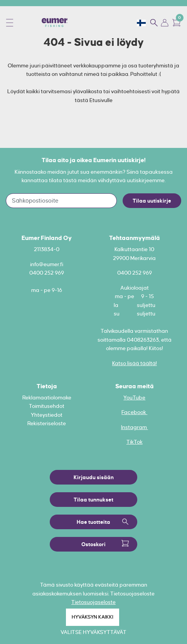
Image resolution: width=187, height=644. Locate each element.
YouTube (134, 397)
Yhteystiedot (47, 415)
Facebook (134, 412)
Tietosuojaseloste (93, 602)
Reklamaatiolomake (47, 397)
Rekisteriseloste (47, 423)
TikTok (135, 442)
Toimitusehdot (47, 406)
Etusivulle (101, 100)
